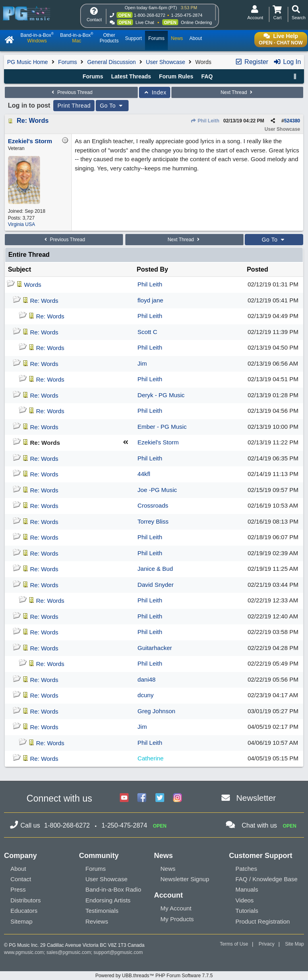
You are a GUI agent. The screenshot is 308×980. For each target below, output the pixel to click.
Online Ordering (197, 22)
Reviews (97, 921)
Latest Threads (131, 76)
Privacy (267, 944)
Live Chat (145, 22)
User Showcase (165, 62)
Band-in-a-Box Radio (113, 889)
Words (33, 285)
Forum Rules (176, 76)
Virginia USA (22, 224)
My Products (177, 919)
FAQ (207, 76)
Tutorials (247, 911)
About (18, 869)
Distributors (26, 900)
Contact (21, 879)
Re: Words (33, 121)
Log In (287, 62)
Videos (245, 900)
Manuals (247, 889)
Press (18, 889)
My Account (176, 908)
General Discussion (112, 62)
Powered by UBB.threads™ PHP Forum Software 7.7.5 (154, 976)
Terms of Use (234, 944)
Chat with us (260, 825)
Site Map (295, 944)
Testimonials (102, 911)
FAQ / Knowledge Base (267, 879)
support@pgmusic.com (118, 952)
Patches (246, 869)
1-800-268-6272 (149, 15)
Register (252, 62)
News (168, 869)
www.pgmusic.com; (25, 952)
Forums (67, 62)
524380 (292, 121)
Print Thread (74, 106)
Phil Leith (205, 121)
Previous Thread (71, 92)
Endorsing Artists (108, 900)
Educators (24, 911)
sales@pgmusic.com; (70, 952)
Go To (112, 106)
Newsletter (256, 798)
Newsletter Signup (185, 879)
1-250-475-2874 (187, 15)
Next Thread (238, 92)
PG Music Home (28, 62)
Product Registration (263, 921)
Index (155, 92)
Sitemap (21, 921)
